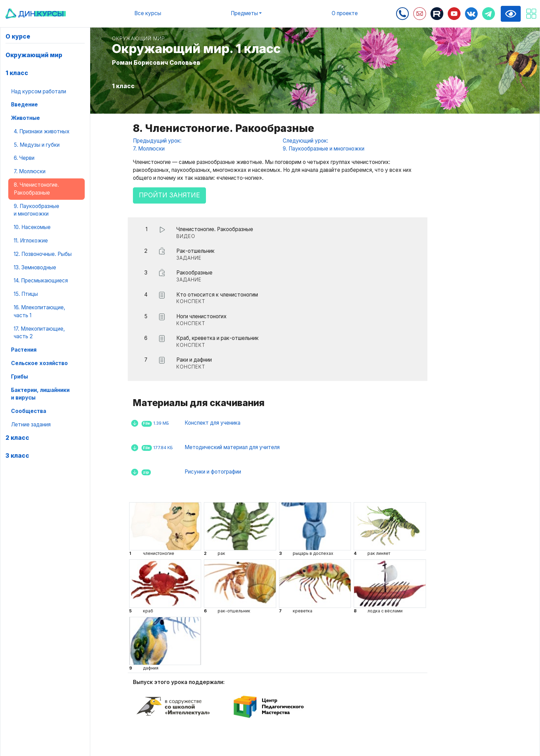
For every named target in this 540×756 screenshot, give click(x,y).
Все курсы (148, 13)
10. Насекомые (32, 227)
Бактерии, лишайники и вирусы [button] (40, 394)
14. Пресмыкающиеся (41, 281)
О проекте (345, 13)
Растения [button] (24, 350)
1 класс (17, 73)
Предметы (244, 13)
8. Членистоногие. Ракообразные (36, 189)
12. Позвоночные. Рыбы (43, 254)
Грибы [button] (19, 377)
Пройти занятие (169, 195)
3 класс (17, 455)
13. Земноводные (35, 267)
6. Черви (24, 158)
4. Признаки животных (42, 131)
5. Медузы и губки (37, 145)
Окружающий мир (34, 55)
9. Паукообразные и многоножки (37, 210)
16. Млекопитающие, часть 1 (39, 311)
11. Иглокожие (31, 241)
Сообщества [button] (29, 411)
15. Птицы (26, 294)
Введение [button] (24, 105)
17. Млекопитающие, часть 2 (39, 333)
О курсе (18, 36)
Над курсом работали (39, 91)
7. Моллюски (30, 171)
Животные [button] (25, 118)
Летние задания (31, 424)
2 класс (17, 438)
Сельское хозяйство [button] (39, 363)
